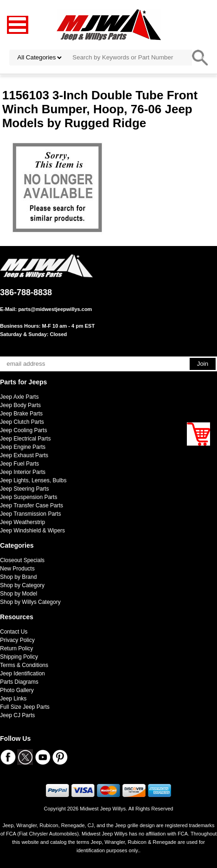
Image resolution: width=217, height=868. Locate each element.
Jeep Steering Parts (24, 489)
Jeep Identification (22, 674)
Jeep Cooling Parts (23, 430)
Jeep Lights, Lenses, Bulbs (33, 480)
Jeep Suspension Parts (29, 497)
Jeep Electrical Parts (25, 439)
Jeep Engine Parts (23, 447)
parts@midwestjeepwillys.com (55, 309)
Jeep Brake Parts (21, 414)
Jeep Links (13, 699)
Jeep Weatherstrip (22, 522)
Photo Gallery (17, 690)
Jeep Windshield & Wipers (32, 531)
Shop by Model (19, 594)
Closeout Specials (22, 560)
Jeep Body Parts (20, 405)
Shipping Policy (19, 657)
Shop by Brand (18, 577)
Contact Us (14, 632)
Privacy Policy (17, 640)
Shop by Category (22, 585)
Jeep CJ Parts (17, 715)
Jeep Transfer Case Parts (32, 505)
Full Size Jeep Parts (25, 707)
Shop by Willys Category (30, 602)
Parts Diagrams (19, 682)
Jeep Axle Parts (19, 397)
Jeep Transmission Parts (30, 514)
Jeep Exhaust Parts (24, 455)
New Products (17, 569)
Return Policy (16, 648)
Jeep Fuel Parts (19, 464)
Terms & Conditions (24, 665)
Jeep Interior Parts (23, 472)
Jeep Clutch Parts (22, 422)
